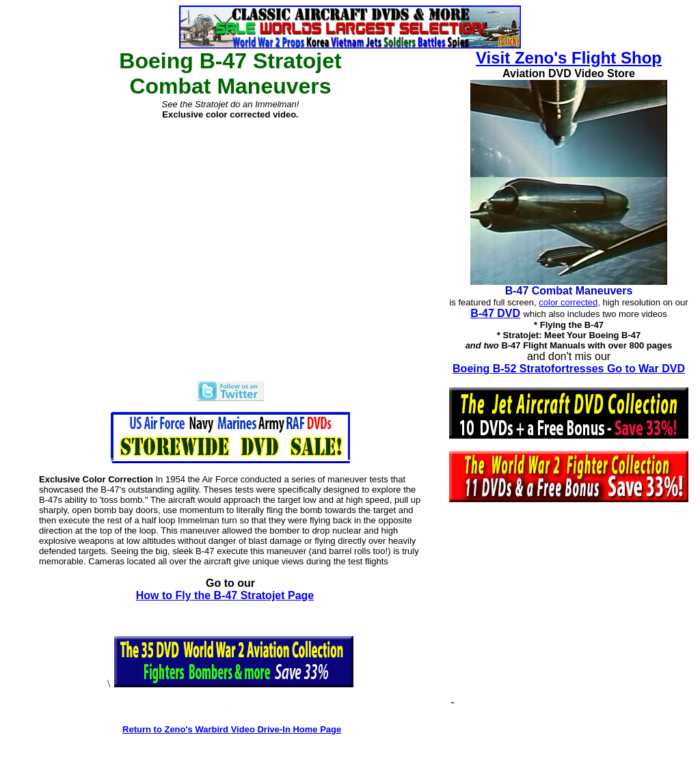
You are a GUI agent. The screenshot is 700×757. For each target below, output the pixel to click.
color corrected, (569, 302)
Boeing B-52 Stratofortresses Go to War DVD (569, 369)
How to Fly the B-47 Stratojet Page (225, 595)
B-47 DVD (495, 313)
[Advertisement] (572, 610)
